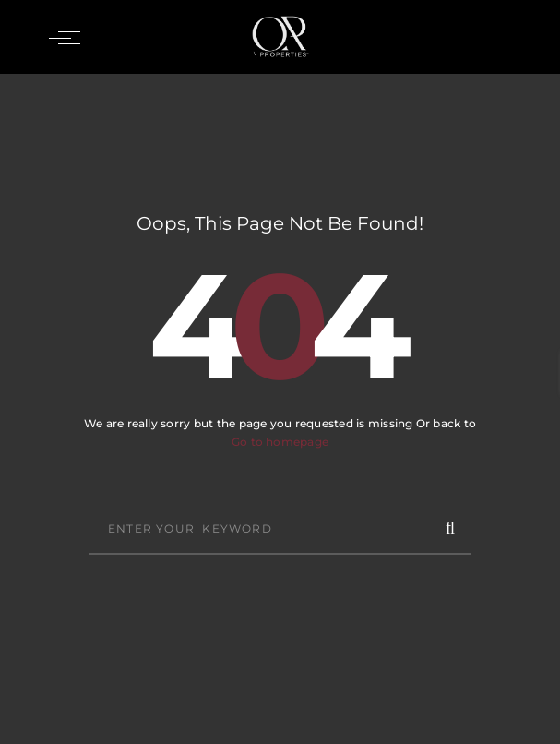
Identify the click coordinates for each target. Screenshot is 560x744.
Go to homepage (280, 442)
